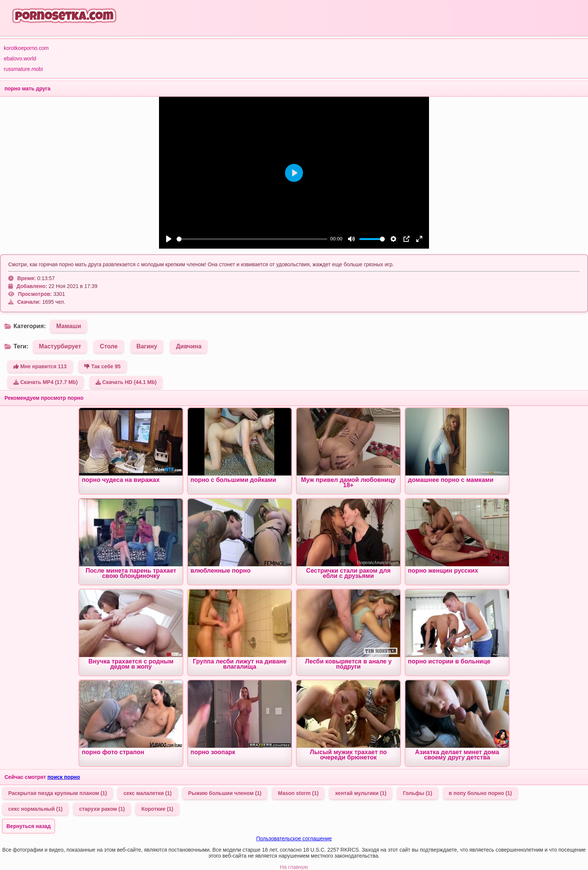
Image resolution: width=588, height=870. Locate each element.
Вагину (147, 346)
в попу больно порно (480, 793)
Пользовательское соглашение (294, 838)
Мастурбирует (60, 346)
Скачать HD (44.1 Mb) (126, 382)
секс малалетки (148, 793)
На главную (294, 867)
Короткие (157, 809)
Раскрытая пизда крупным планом (58, 793)
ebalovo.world (20, 58)
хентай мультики (361, 793)
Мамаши (69, 326)
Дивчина (189, 346)
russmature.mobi (23, 69)
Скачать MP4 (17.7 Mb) (46, 382)
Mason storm (298, 793)
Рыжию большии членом (225, 793)
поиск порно (64, 777)
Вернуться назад (28, 826)
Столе (109, 346)
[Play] (169, 239)
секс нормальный (35, 809)
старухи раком (102, 809)
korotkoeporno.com (26, 48)
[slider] (252, 239)
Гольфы (417, 793)
